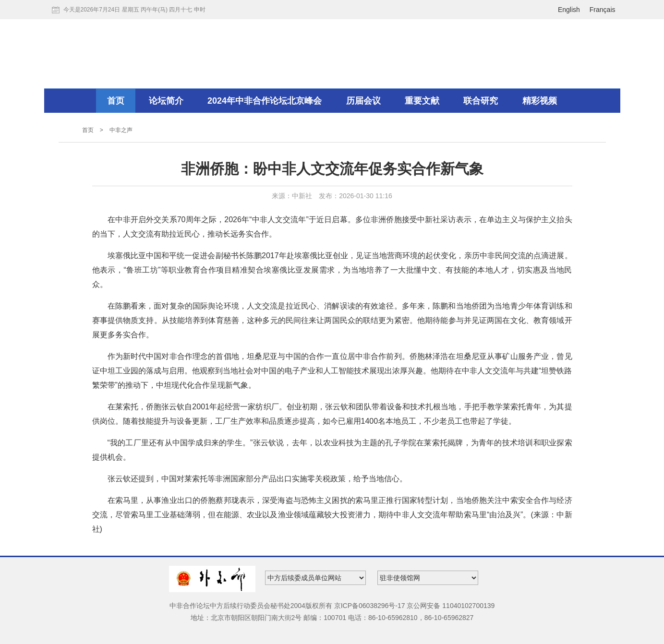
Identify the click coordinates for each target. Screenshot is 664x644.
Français (603, 10)
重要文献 (422, 101)
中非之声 (121, 130)
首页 (116, 101)
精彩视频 (540, 101)
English (569, 10)
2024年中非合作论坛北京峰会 (265, 101)
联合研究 (481, 101)
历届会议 (363, 101)
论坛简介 (166, 101)
